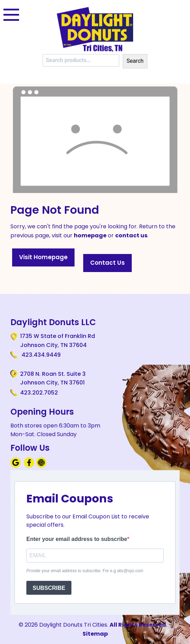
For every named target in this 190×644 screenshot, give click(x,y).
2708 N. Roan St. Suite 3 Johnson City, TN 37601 (53, 378)
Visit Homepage (43, 257)
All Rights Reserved (138, 625)
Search (135, 61)
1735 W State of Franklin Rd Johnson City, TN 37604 (58, 340)
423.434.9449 (40, 355)
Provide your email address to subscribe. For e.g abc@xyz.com (85, 571)
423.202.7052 (39, 393)
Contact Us (107, 263)
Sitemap (95, 634)
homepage (90, 235)
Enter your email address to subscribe (77, 539)
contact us (131, 235)
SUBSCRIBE (49, 588)
